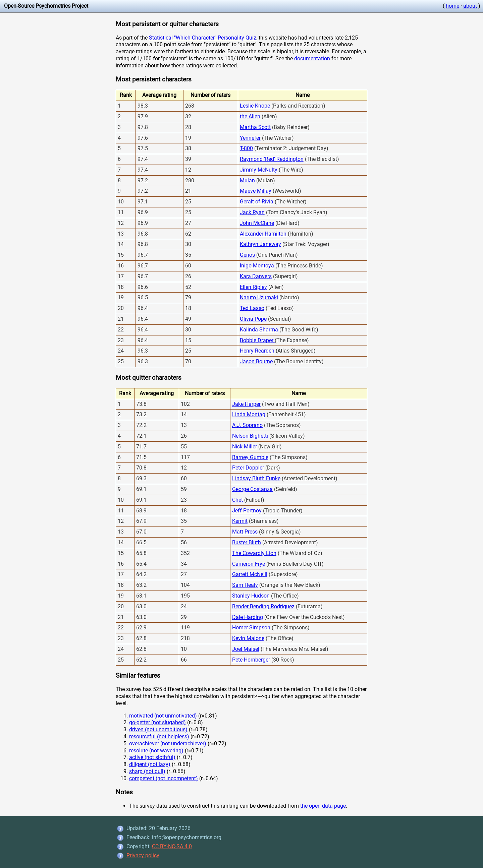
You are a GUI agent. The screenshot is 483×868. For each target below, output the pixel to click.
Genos (247, 255)
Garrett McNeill (250, 574)
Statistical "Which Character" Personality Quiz (203, 38)
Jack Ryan (252, 212)
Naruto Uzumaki (259, 297)
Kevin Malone (248, 638)
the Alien (250, 116)
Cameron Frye (249, 564)
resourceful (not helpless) (159, 736)
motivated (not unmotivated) (163, 716)
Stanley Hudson (251, 596)
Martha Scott (255, 127)
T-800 (246, 148)
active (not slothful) (152, 757)
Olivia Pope (253, 319)
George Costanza (252, 489)
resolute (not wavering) (156, 751)
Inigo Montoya (257, 266)
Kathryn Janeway (260, 244)
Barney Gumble (250, 457)
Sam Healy (245, 585)
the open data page (323, 806)
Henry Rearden (257, 351)
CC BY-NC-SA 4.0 (172, 846)
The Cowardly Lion (254, 553)
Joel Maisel (246, 649)
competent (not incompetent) (164, 778)
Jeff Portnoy (247, 511)
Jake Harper (246, 404)
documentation (312, 58)
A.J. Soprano (247, 425)
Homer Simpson (251, 628)
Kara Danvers (256, 276)
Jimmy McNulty (259, 170)
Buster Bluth (247, 542)
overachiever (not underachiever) (168, 743)
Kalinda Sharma (259, 330)
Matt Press (245, 532)
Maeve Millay (256, 191)
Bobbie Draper (257, 340)
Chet (237, 500)
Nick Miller (245, 447)
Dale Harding (248, 617)
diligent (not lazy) (150, 764)
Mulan (247, 180)
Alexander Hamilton (263, 234)
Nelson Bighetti (250, 436)
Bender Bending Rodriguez (263, 606)
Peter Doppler (248, 468)
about (470, 6)
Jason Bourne (256, 361)
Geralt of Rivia (257, 202)
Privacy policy (143, 855)
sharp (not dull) (147, 771)
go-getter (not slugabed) (157, 722)
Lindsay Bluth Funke (256, 478)
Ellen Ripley (253, 287)
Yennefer (250, 138)
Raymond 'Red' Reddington (272, 159)
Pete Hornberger (251, 660)
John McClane (257, 223)
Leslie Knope (255, 106)
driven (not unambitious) (158, 729)
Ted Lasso (252, 308)
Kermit (240, 521)
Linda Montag (249, 414)
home (452, 6)
